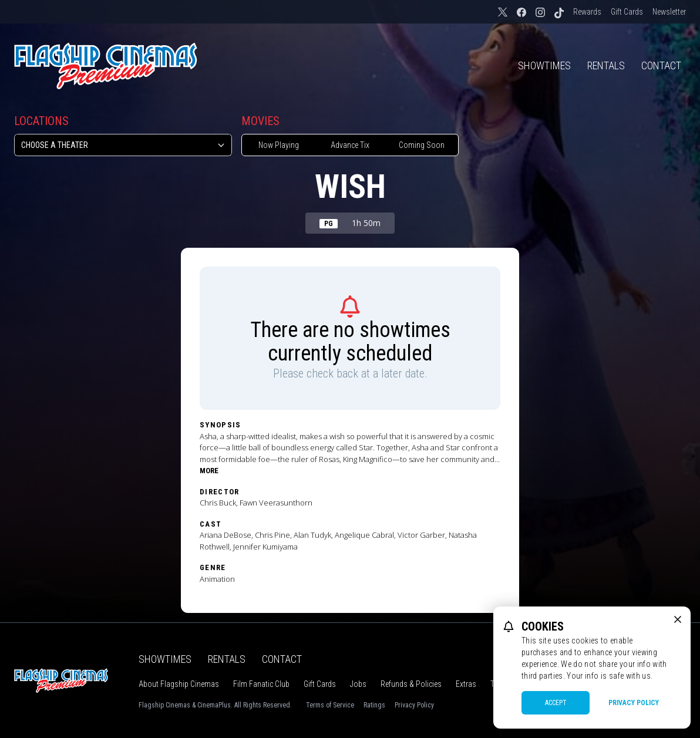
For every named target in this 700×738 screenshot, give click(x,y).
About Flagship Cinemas (179, 684)
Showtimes (544, 65)
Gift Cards (627, 12)
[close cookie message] (678, 619)
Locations (41, 121)
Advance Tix (350, 145)
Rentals (606, 65)
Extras (466, 684)
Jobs (358, 684)
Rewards (587, 12)
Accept (556, 703)
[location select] (123, 145)
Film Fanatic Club (261, 684)
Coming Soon (422, 145)
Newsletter (669, 12)
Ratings (374, 705)
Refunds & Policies (411, 684)
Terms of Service (330, 705)
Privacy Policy (414, 705)
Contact (661, 65)
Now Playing (279, 145)
